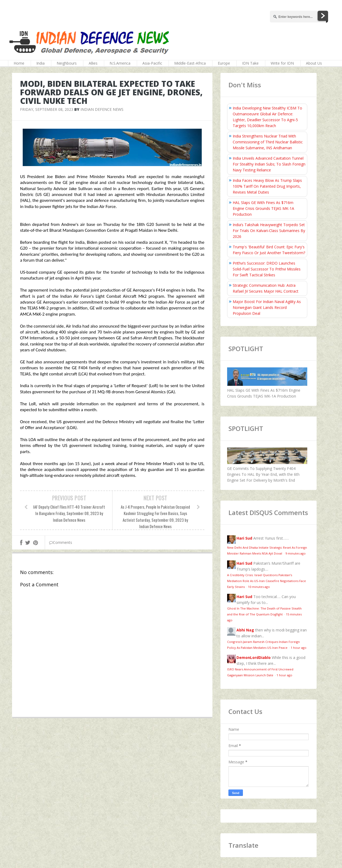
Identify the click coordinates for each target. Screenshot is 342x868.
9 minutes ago (296, 553)
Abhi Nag (245, 630)
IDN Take (250, 63)
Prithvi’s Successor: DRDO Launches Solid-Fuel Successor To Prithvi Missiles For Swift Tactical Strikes (267, 269)
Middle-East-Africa (190, 63)
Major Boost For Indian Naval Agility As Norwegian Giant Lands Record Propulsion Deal (267, 307)
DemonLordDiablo (254, 657)
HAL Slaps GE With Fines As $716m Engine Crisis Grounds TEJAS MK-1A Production (263, 208)
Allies (93, 63)
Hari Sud (244, 538)
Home (19, 63)
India (40, 63)
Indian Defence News (102, 109)
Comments (61, 542)
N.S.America (120, 63)
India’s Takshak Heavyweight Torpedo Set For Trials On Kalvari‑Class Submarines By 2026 (269, 231)
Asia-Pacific (152, 63)
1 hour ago (299, 648)
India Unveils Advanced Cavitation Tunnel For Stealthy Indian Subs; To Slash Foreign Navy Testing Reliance (269, 164)
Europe (224, 63)
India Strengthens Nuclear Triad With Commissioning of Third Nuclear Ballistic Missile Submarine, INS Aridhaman (268, 142)
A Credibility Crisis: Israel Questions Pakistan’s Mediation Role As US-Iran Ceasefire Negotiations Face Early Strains (267, 581)
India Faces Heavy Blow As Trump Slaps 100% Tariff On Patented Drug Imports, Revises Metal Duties (267, 186)
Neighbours (67, 63)
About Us (314, 63)
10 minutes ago (259, 587)
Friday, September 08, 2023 (47, 109)
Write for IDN (282, 63)
